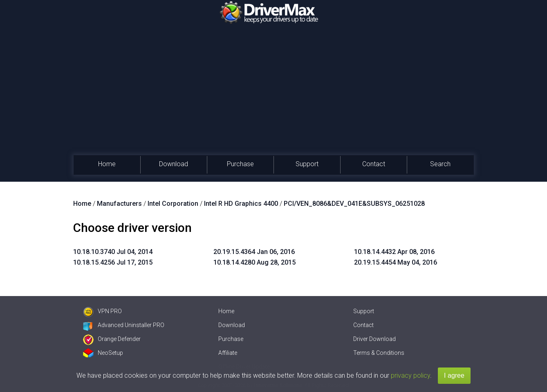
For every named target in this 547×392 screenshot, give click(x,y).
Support (307, 164)
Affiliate (228, 353)
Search (440, 164)
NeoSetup (103, 353)
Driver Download (374, 339)
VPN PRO (102, 311)
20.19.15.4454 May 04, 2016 (396, 262)
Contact (374, 164)
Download (174, 164)
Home (107, 164)
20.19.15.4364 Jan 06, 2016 (254, 252)
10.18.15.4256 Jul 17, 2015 (113, 262)
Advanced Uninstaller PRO (124, 325)
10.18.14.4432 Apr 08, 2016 (394, 252)
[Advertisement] (273, 94)
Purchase (240, 164)
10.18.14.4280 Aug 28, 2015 (254, 262)
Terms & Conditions (379, 353)
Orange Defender (112, 339)
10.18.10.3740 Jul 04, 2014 (113, 252)
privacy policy (410, 375)
